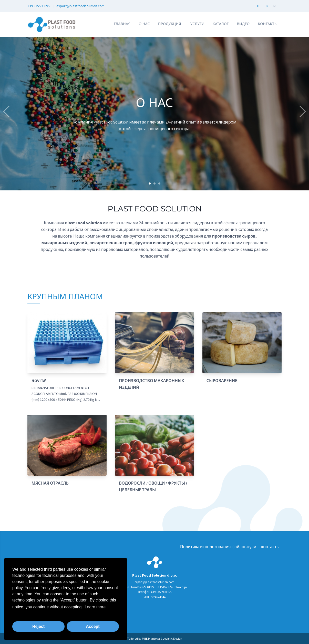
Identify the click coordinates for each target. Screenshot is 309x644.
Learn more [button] (95, 607)
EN (267, 6)
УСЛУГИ (197, 24)
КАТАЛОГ (221, 24)
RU (275, 6)
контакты (268, 24)
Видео (243, 24)
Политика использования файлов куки (218, 547)
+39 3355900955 (39, 6)
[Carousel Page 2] (154, 183)
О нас (144, 24)
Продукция (170, 24)
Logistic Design (172, 638)
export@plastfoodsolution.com (80, 6)
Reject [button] (38, 626)
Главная (122, 24)
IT (259, 6)
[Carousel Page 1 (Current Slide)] (150, 183)
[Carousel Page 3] (159, 183)
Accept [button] (93, 626)
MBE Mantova (151, 638)
